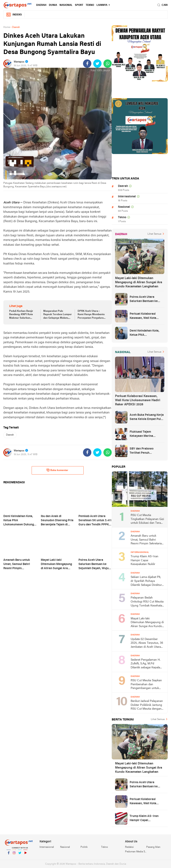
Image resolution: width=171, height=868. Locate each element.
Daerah (41, 5)
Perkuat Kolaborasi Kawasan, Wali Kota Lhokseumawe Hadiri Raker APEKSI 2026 (144, 316)
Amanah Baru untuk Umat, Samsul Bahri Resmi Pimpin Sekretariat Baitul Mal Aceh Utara (147, 540)
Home (7, 27)
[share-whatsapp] (108, 64)
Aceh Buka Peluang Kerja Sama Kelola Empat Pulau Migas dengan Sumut (147, 417)
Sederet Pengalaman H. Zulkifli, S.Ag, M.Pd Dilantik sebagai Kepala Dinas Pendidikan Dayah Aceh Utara (146, 664)
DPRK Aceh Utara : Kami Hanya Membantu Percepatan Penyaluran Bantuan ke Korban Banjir (91, 315)
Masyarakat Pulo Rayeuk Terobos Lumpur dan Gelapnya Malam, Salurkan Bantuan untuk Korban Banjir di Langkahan (58, 315)
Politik (84, 847)
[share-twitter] (97, 64)
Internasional (127, 197)
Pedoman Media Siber (136, 852)
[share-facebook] (87, 64)
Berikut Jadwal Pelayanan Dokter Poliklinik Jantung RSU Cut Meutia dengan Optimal (147, 705)
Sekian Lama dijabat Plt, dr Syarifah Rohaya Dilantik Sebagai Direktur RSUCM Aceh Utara (146, 581)
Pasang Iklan (153, 847)
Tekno (90, 5)
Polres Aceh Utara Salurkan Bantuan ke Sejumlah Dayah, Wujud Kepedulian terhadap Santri (146, 299)
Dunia (53, 5)
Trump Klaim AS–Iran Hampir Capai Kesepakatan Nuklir (144, 560)
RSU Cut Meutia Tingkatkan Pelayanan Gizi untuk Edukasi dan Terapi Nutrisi (147, 519)
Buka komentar (57, 470)
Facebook (9, 855)
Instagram (14, 855)
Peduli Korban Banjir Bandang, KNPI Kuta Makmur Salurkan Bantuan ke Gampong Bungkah (22, 315)
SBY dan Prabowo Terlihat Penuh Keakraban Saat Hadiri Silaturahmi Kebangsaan (146, 451)
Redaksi (129, 847)
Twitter (20, 855)
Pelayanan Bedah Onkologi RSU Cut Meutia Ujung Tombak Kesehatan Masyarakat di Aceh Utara (147, 602)
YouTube (25, 855)
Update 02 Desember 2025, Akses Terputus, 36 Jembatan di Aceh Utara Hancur (147, 643)
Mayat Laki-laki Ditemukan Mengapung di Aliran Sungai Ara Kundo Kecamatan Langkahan (139, 282)
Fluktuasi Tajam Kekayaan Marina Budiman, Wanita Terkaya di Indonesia (147, 434)
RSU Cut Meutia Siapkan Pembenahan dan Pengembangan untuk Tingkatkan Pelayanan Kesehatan (146, 685)
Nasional (66, 5)
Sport (79, 5)
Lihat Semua (154, 234)
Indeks (14, 15)
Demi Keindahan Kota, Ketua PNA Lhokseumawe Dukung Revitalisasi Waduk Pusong (145, 333)
